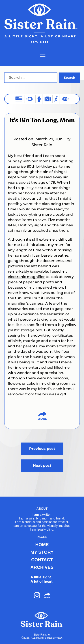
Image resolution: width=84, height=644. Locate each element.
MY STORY (42, 552)
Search (70, 78)
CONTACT (42, 560)
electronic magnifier (26, 277)
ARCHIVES (42, 567)
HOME (42, 545)
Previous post (42, 449)
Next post (42, 466)
